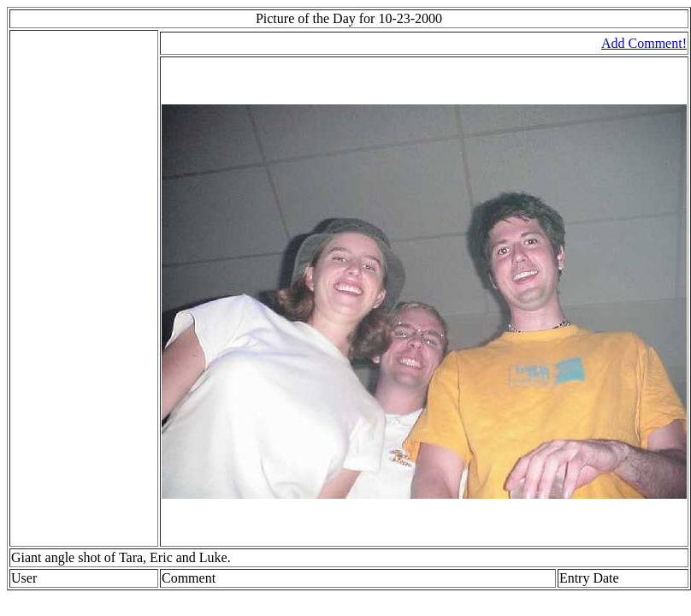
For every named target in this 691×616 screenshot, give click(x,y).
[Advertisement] (62, 288)
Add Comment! (644, 43)
